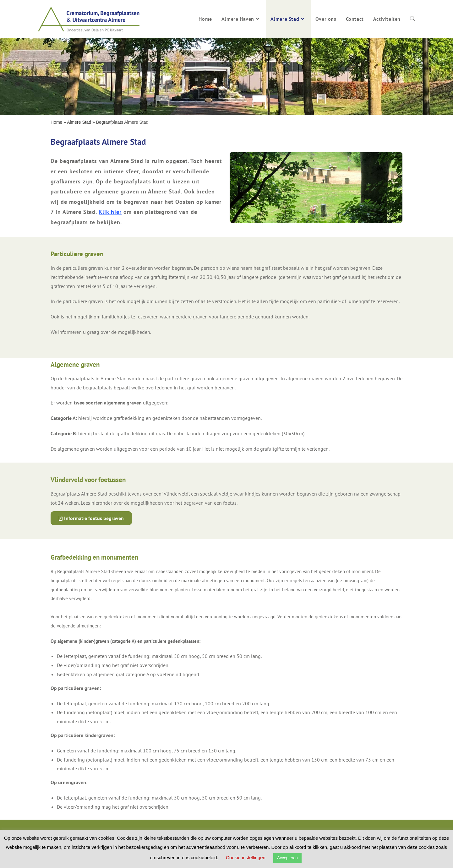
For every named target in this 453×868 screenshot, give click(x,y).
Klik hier (110, 212)
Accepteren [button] (287, 858)
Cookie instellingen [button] (246, 857)
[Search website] (412, 19)
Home (56, 122)
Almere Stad (79, 122)
